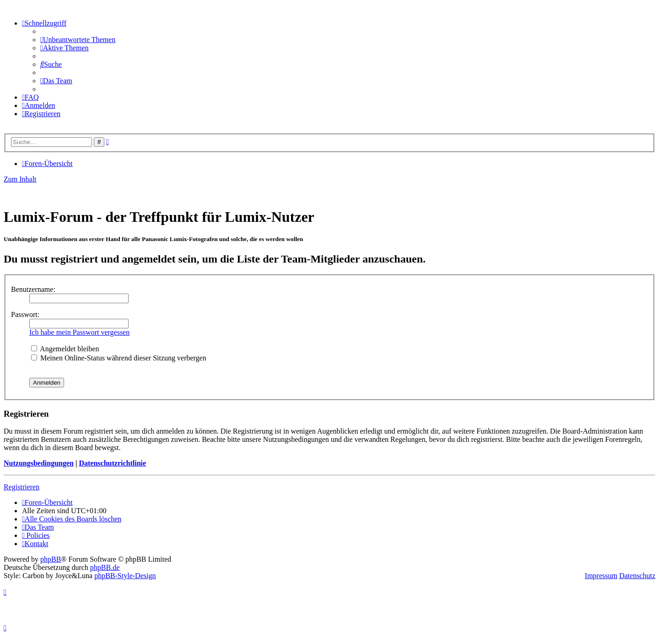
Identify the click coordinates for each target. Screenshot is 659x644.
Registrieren (22, 487)
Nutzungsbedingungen (39, 463)
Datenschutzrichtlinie (112, 463)
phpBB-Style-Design (125, 576)
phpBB (51, 559)
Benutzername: (33, 289)
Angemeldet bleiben (65, 349)
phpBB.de (105, 567)
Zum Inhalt (20, 179)
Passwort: (25, 314)
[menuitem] (78, 40)
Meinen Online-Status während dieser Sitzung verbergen (119, 358)
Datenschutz (637, 576)
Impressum (601, 576)
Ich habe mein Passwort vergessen (79, 332)
